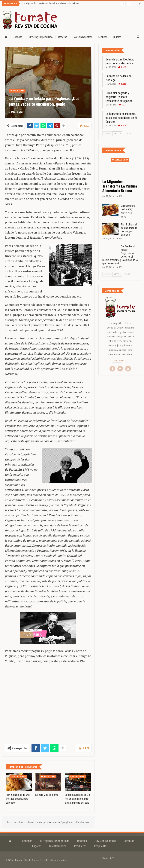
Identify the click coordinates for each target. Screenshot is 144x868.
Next (117, 134)
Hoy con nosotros (82, 37)
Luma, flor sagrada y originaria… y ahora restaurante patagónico (119, 97)
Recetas (63, 37)
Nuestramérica (120, 160)
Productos (80, 846)
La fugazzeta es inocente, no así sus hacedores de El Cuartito (121, 118)
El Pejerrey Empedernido (40, 37)
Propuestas (101, 846)
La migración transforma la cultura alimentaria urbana (51, 3)
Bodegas (18, 37)
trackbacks (54, 822)
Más (115, 37)
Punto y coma (17, 91)
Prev (107, 134)
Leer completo (120, 361)
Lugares (37, 846)
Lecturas (103, 37)
